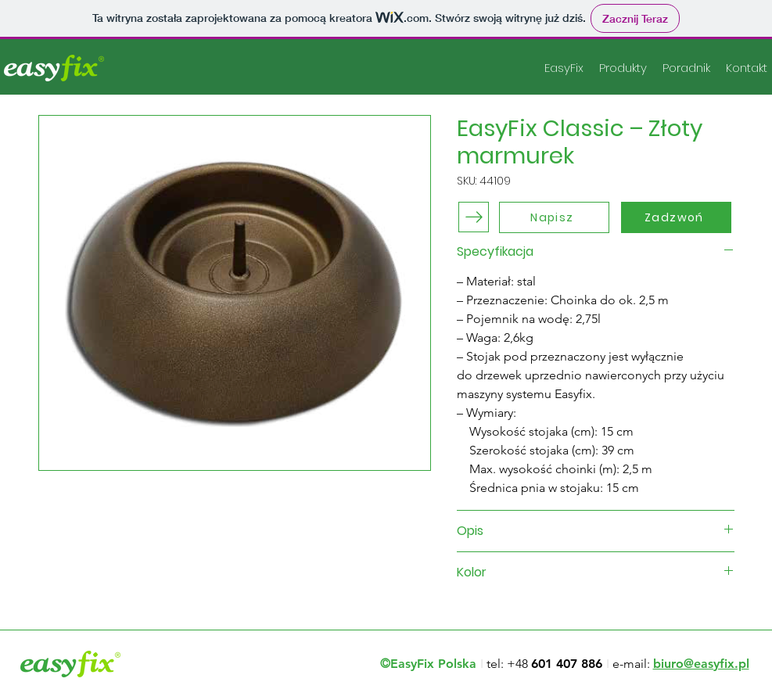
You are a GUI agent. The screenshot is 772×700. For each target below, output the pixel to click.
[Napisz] (554, 217)
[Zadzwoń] (676, 217)
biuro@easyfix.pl (701, 664)
